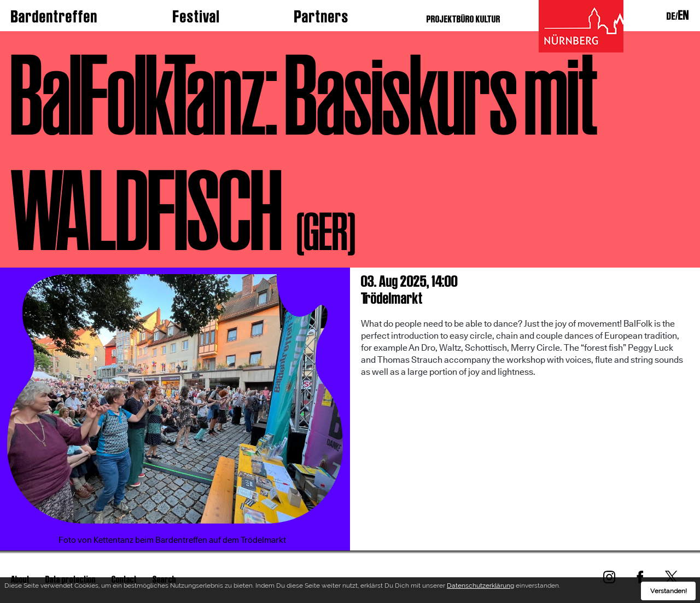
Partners (322, 16)
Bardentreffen (54, 16)
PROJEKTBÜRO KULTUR (463, 19)
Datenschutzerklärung (480, 588)
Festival (196, 16)
